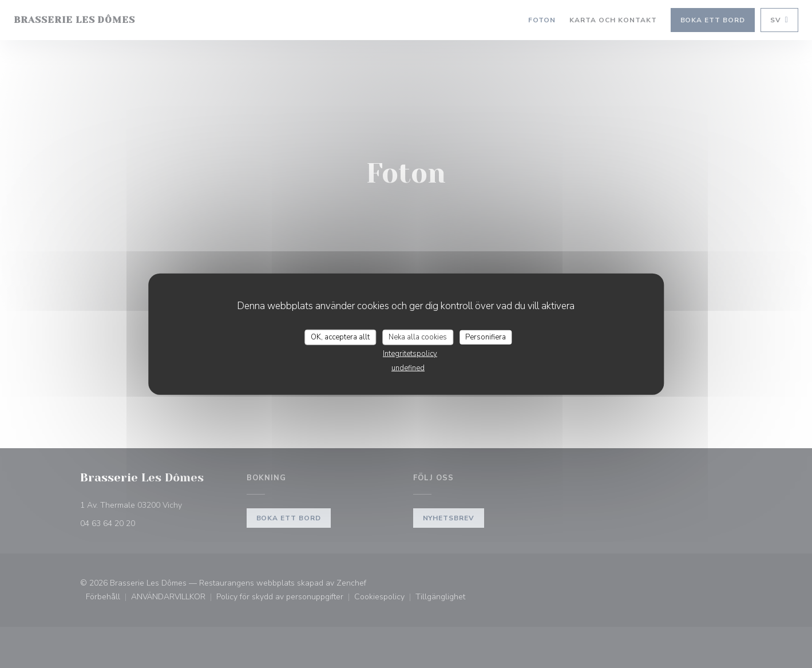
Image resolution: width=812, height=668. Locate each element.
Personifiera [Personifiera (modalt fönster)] (486, 337)
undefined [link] (408, 368)
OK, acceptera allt (340, 337)
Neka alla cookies (418, 337)
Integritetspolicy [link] (410, 354)
